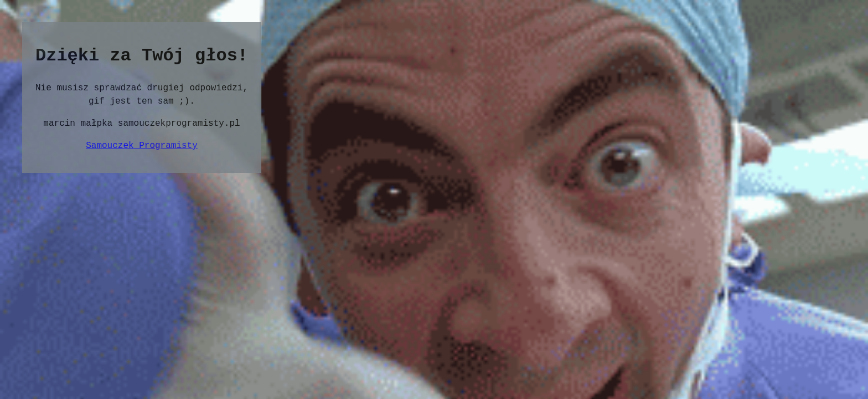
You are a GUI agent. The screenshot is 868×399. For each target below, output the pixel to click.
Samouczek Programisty (142, 146)
